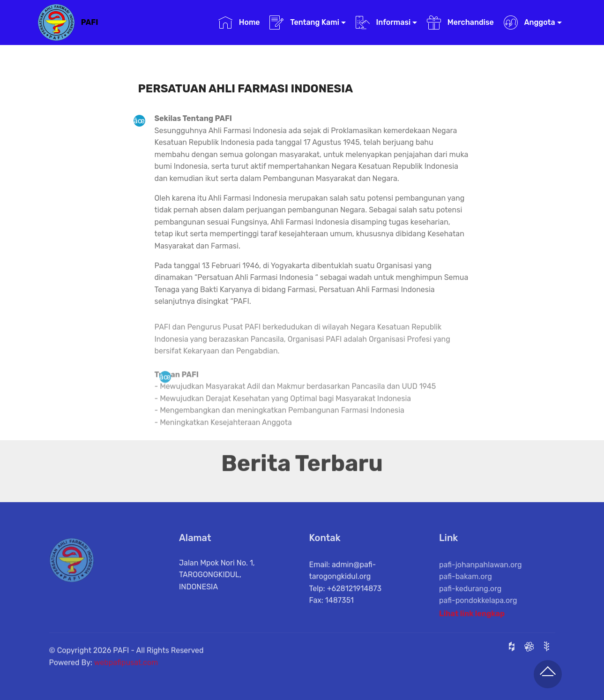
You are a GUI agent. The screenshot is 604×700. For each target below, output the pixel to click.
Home (239, 23)
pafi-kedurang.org (470, 604)
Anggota (529, 23)
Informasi (383, 23)
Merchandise (460, 23)
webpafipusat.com (126, 670)
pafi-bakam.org (466, 592)
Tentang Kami (304, 23)
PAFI (90, 22)
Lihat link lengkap (472, 617)
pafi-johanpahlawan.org (481, 580)
